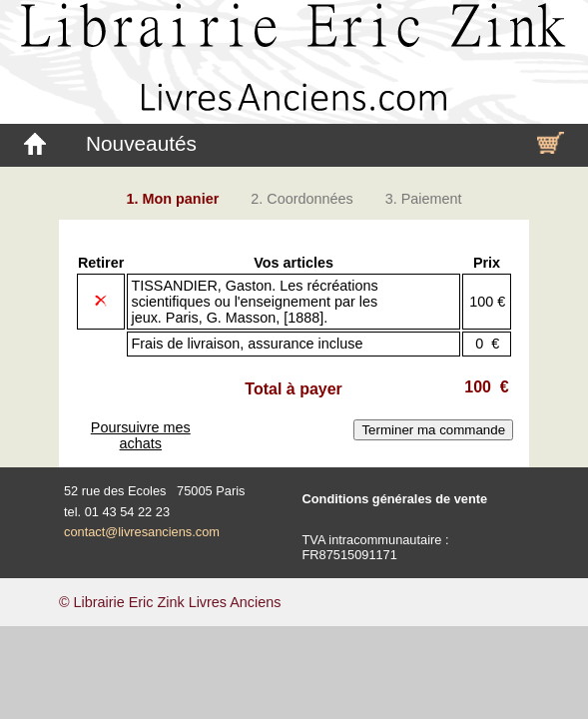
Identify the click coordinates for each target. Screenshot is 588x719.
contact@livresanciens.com (142, 532)
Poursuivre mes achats (141, 435)
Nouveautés (141, 143)
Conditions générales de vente (395, 499)
